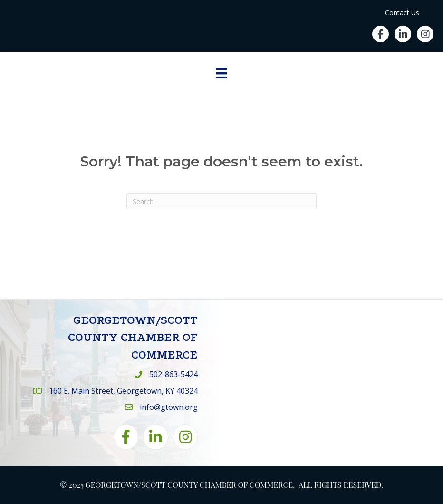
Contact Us (402, 13)
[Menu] (221, 73)
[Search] (221, 201)
